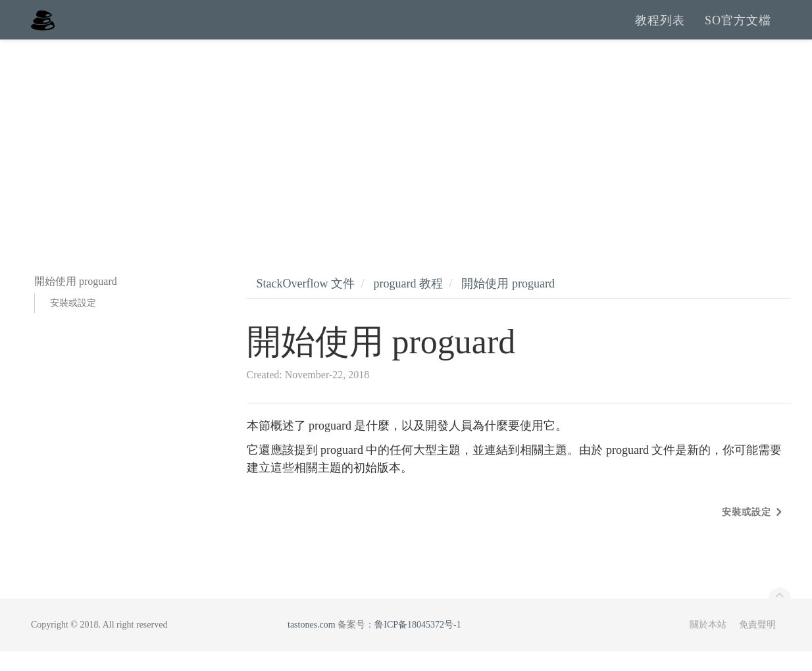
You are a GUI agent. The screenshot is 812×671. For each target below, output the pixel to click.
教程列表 (660, 30)
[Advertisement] (406, 158)
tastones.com (312, 644)
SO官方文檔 (738, 30)
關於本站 (708, 644)
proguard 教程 (408, 303)
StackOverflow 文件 (306, 303)
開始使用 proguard (508, 303)
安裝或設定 (73, 323)
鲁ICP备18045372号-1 (418, 644)
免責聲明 (757, 644)
